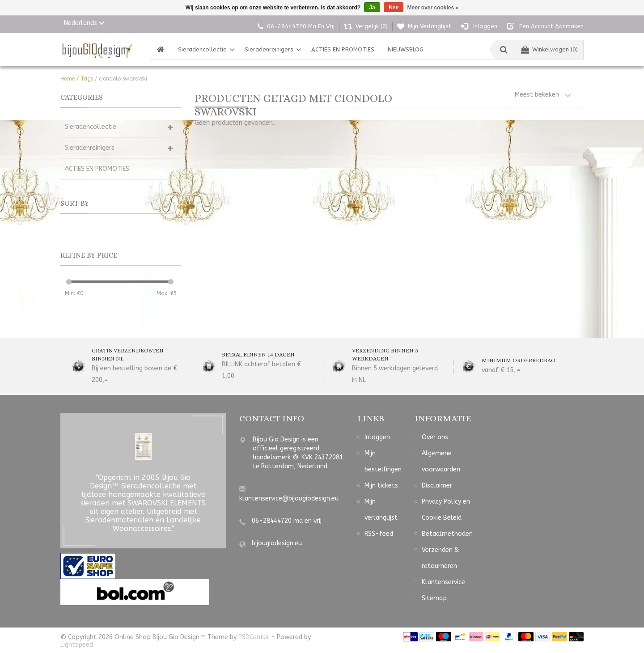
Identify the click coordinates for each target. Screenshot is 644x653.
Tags (87, 79)
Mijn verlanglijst (381, 510)
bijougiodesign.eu (277, 543)
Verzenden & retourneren (440, 558)
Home (68, 79)
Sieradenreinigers (269, 49)
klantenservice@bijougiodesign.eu (289, 498)
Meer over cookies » (433, 8)
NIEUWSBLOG (406, 49)
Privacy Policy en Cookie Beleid (446, 510)
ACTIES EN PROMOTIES (343, 49)
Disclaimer (437, 486)
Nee (394, 8)
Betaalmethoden (447, 534)
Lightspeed (77, 645)
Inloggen (377, 437)
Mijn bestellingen (383, 461)
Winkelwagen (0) (549, 49)
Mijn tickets (381, 486)
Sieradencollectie (202, 49)
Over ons (435, 437)
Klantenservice (443, 582)
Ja (372, 8)
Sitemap (434, 598)
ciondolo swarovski (123, 79)
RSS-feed (379, 534)
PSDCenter (254, 637)
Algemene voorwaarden (441, 461)
